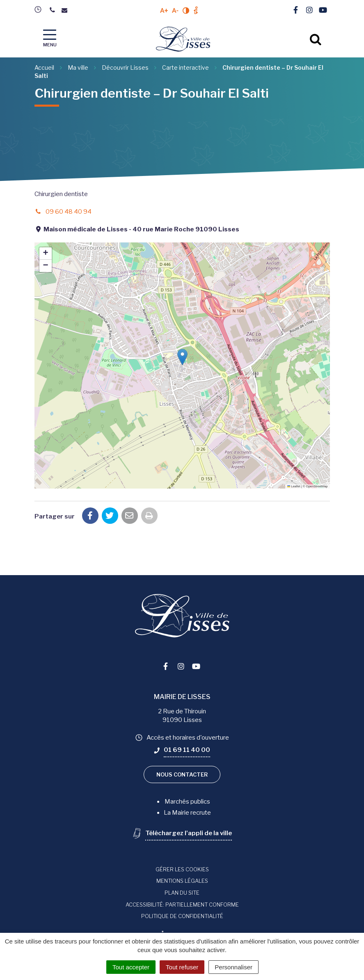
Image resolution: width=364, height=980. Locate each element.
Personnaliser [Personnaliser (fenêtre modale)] (234, 967)
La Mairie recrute (187, 813)
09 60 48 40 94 (63, 212)
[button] (182, 357)
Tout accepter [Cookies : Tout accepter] (131, 967)
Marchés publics (187, 802)
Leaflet (294, 486)
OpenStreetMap (317, 486)
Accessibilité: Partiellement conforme (182, 905)
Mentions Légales (182, 881)
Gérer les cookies (182, 869)
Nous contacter (182, 774)
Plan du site (182, 893)
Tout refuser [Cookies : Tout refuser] (182, 967)
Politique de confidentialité (182, 916)
